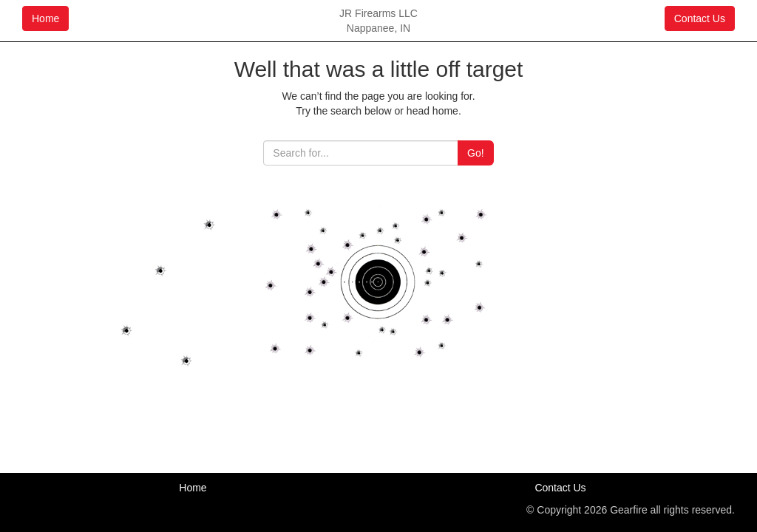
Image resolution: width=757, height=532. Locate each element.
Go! (476, 153)
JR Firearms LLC (378, 13)
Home (45, 18)
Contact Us (700, 18)
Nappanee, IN (378, 28)
